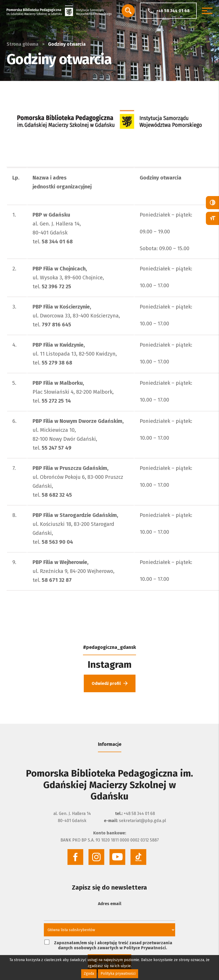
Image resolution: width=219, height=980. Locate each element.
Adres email (110, 904)
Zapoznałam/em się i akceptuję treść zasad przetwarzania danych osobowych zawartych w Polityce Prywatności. (108, 945)
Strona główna (22, 44)
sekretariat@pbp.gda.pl (142, 821)
